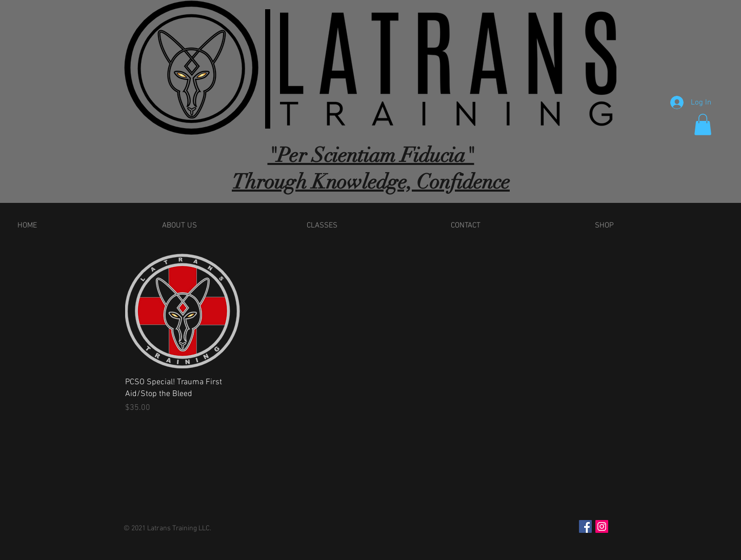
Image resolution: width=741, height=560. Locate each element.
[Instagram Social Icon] (602, 526)
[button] (703, 125)
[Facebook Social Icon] (585, 526)
